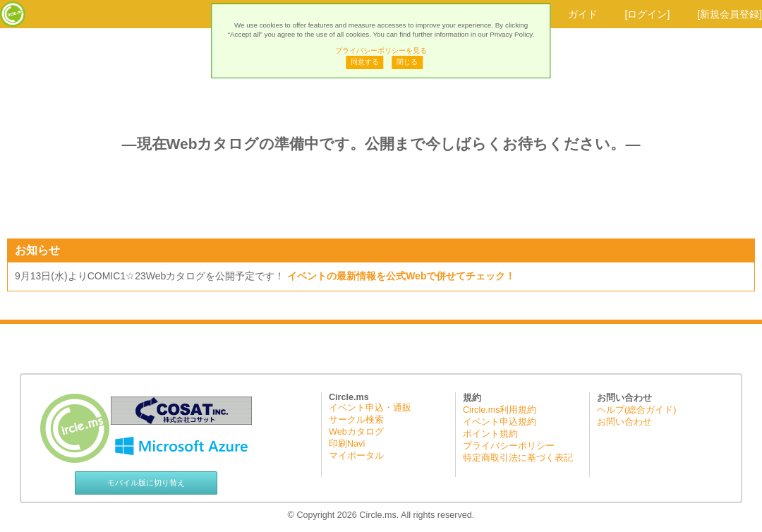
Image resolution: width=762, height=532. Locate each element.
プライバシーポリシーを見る (381, 50)
